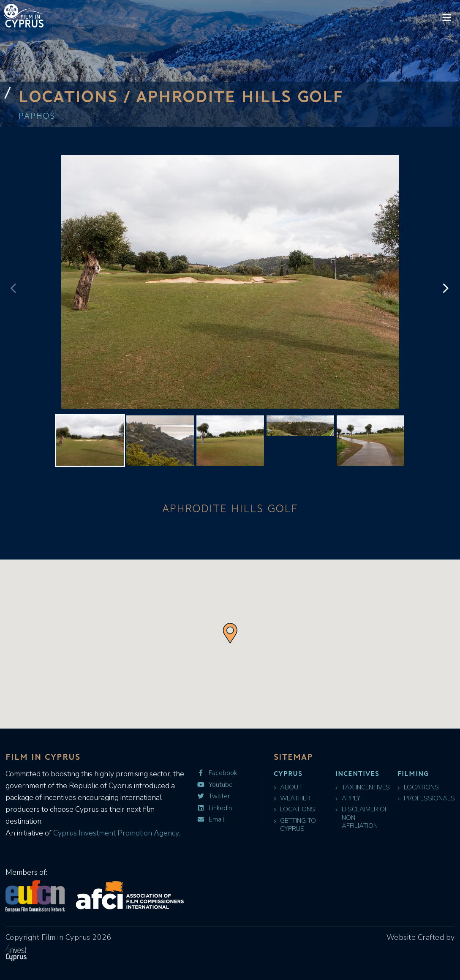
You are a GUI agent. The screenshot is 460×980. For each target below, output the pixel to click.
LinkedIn (214, 808)
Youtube (215, 785)
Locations (294, 809)
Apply (348, 798)
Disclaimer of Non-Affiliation (362, 818)
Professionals (426, 798)
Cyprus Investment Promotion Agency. (116, 833)
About (288, 788)
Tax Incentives (363, 788)
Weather (292, 798)
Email (211, 820)
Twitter (213, 796)
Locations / (77, 96)
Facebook (217, 773)
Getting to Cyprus (295, 825)
